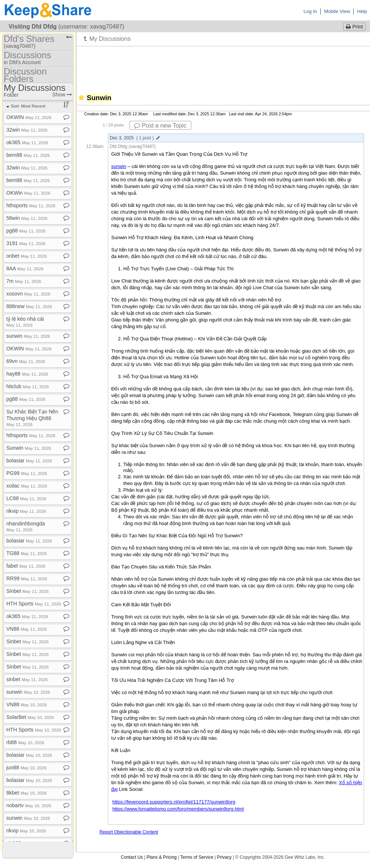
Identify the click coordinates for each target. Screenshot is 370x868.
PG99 (27, 473)
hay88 (27, 374)
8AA (25, 268)
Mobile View (337, 11)
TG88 (27, 553)
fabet (26, 566)
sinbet (27, 679)
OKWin (28, 193)
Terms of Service (197, 857)
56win (27, 218)
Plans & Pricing (161, 857)
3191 (26, 243)
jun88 (27, 768)
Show (62, 95)
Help (362, 11)
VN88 (27, 629)
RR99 (27, 578)
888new (29, 306)
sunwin (28, 336)
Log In (310, 11)
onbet (27, 256)
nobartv (29, 805)
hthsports (31, 205)
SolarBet (30, 717)
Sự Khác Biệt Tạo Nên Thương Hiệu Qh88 (32, 418)
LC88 (26, 498)
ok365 (27, 142)
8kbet (27, 793)
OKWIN (29, 117)
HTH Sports (34, 604)
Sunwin (29, 448)
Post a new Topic (160, 126)
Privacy (224, 857)
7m (24, 281)
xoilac (27, 486)
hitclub (28, 386)
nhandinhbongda (26, 526)
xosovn (28, 294)
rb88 (25, 742)
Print (354, 27)
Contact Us (132, 857)
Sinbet (27, 591)
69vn (26, 361)
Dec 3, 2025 (135, 138)
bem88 (28, 155)
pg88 (26, 231)
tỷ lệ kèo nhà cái (25, 322)
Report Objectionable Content (129, 832)
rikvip (26, 511)
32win (27, 130)
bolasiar (29, 461)
